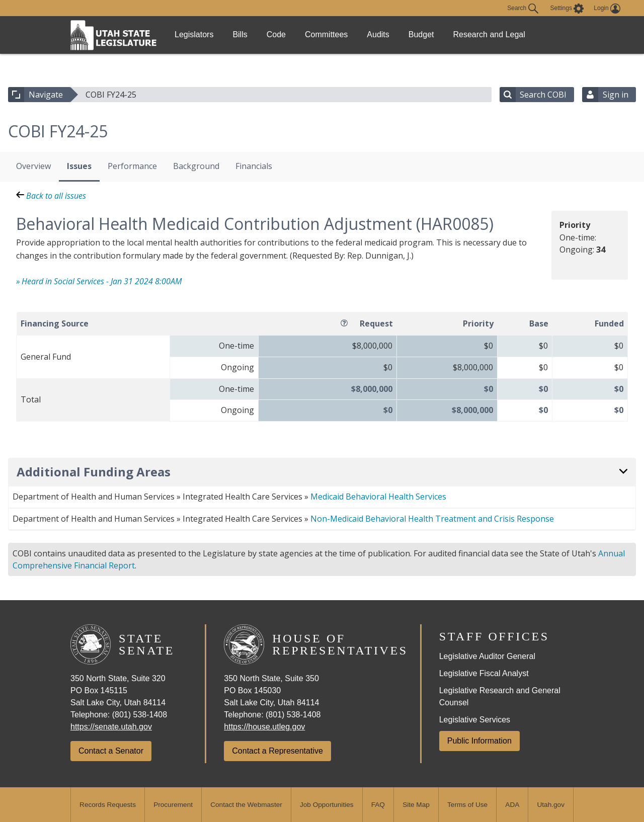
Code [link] (291, 34)
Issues (79, 166)
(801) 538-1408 (140, 715)
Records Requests (108, 805)
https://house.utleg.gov (264, 727)
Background (196, 166)
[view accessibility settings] (567, 9)
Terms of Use (467, 805)
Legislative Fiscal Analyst (484, 673)
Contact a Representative (277, 751)
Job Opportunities (327, 805)
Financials (254, 166)
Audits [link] (405, 34)
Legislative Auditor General (487, 656)
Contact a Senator (111, 751)
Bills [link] (249, 34)
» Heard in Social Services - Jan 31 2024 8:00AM (99, 281)
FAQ (378, 805)
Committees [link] (347, 34)
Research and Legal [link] (527, 34)
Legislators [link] (197, 34)
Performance (132, 166)
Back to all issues (51, 196)
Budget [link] (455, 34)
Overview (33, 166)
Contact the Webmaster (246, 805)
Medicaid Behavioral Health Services (378, 497)
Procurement (173, 805)
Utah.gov (551, 805)
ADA (512, 805)
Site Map (416, 805)
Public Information (479, 741)
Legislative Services (475, 720)
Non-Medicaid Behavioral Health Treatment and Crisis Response (432, 519)
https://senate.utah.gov (111, 727)
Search (522, 9)
